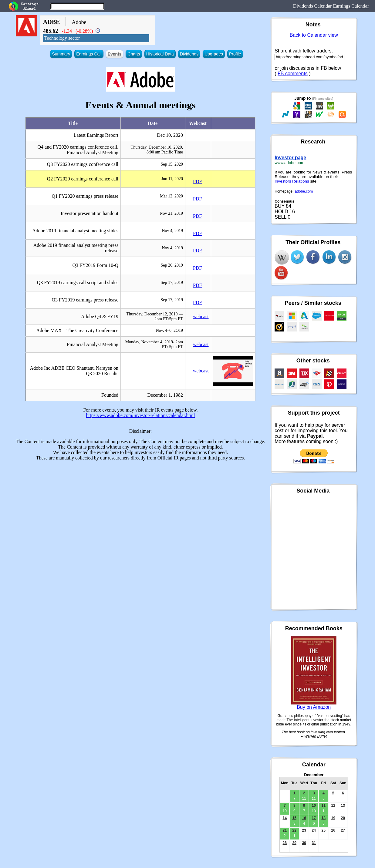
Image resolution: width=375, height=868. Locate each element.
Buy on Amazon (314, 707)
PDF (197, 182)
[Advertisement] (140, 508)
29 (294, 843)
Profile (235, 54)
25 (324, 830)
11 (324, 806)
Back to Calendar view (314, 35)
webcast (201, 316)
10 (314, 806)
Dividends (189, 54)
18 (324, 818)
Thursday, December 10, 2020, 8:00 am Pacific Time (157, 150)
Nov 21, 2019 (171, 213)
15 (294, 818)
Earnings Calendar (351, 6)
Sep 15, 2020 (172, 164)
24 (314, 830)
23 (304, 830)
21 (285, 830)
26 (333, 830)
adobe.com (304, 191)
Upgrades (214, 54)
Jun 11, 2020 (172, 179)
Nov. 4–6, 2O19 (169, 330)
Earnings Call (89, 54)
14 (285, 818)
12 (333, 806)
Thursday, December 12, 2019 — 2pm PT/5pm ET (155, 316)
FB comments (293, 74)
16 (304, 818)
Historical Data (160, 54)
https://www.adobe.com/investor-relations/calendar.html (141, 415)
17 (314, 818)
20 (343, 818)
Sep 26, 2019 (172, 265)
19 (333, 818)
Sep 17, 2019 (172, 283)
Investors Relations (292, 181)
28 (285, 843)
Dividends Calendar (312, 6)
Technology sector (62, 38)
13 (343, 806)
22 (294, 830)
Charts (134, 54)
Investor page (290, 158)
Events (115, 54)
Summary (61, 54)
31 (314, 843)
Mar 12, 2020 (171, 196)
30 (304, 843)
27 (343, 830)
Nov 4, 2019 (172, 231)
